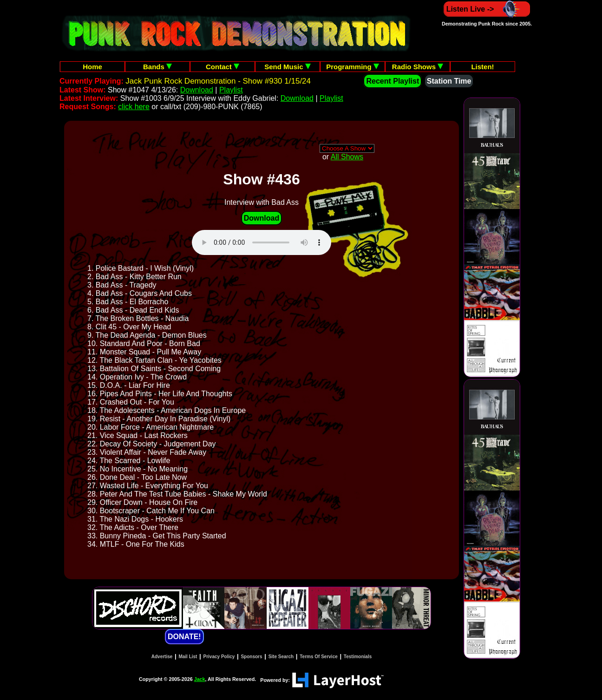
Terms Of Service (319, 657)
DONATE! (184, 637)
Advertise (162, 657)
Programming (353, 67)
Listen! (482, 67)
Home (92, 67)
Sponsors (251, 657)
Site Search (281, 657)
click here (134, 107)
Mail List (188, 657)
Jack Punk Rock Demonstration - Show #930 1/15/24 (218, 81)
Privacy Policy (219, 657)
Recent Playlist (393, 81)
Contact (222, 67)
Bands (157, 67)
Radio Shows (418, 67)
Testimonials (358, 657)
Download (197, 90)
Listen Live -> (487, 9)
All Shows (347, 157)
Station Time (449, 81)
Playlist (231, 90)
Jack (200, 679)
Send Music (288, 67)
